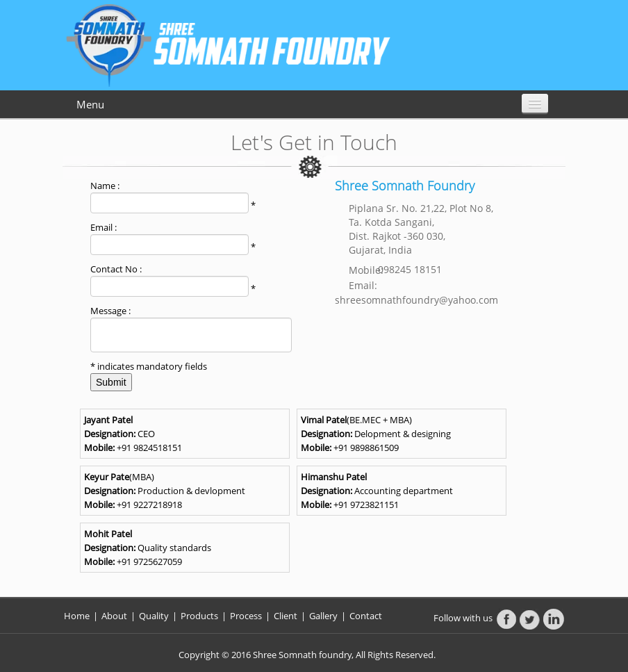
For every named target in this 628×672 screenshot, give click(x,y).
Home (77, 616)
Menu (90, 104)
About (115, 616)
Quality (154, 616)
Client (286, 616)
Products (200, 616)
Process (246, 616)
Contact (366, 616)
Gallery (323, 616)
